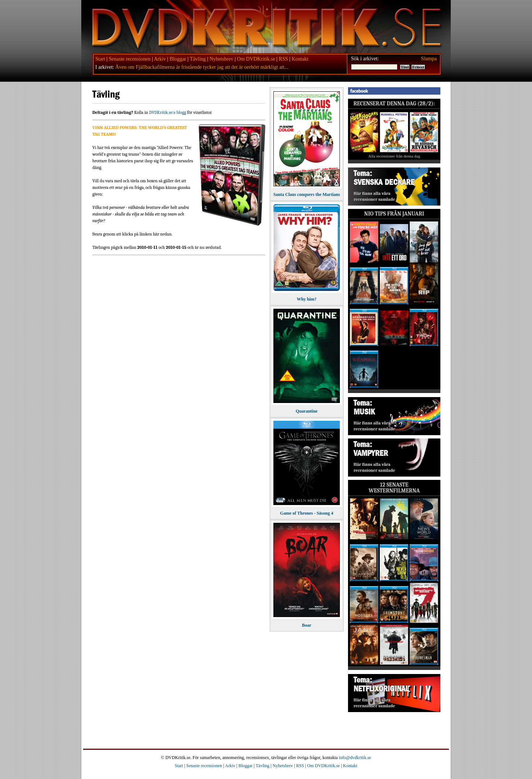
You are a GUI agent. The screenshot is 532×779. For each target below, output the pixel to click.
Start (100, 59)
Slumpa (429, 59)
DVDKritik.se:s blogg (167, 112)
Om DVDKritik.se (256, 59)
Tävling (198, 59)
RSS (284, 59)
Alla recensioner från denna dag (394, 156)
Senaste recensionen (129, 59)
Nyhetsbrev (221, 59)
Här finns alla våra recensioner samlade (374, 196)
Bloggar (178, 59)
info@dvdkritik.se (355, 758)
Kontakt (300, 59)
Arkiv (160, 59)
